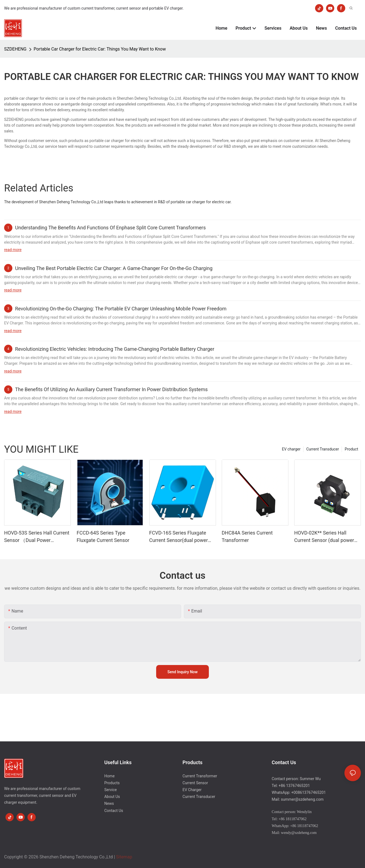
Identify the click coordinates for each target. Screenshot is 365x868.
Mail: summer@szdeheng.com (298, 799)
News (109, 803)
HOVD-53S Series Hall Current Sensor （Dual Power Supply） (37, 537)
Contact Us (114, 811)
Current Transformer (200, 776)
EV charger (291, 449)
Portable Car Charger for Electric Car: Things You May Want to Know (100, 49)
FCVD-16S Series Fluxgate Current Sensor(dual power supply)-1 (179, 537)
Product (351, 449)
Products (112, 783)
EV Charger (192, 790)
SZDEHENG (15, 49)
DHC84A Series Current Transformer (247, 536)
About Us (112, 797)
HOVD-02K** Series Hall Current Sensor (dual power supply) (324, 537)
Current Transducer (323, 449)
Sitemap (124, 857)
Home (109, 776)
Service (111, 790)
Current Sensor (195, 783)
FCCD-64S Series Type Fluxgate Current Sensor (103, 536)
